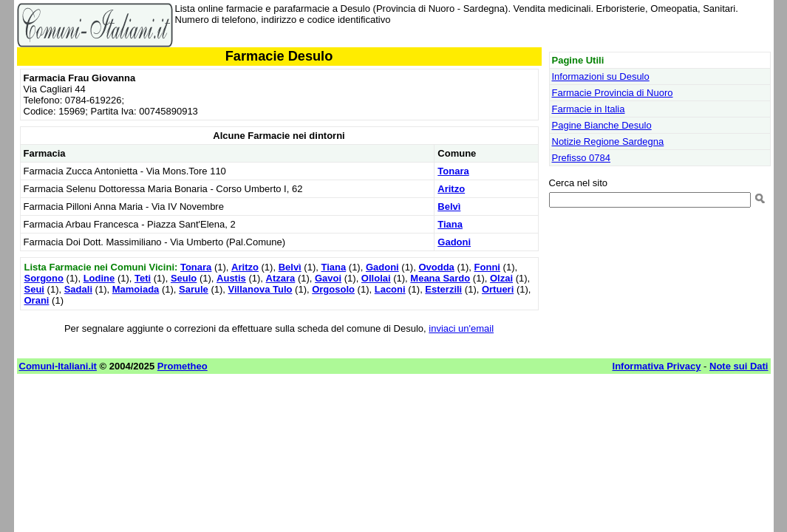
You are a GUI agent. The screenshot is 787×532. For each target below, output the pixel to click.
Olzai (501, 278)
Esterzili (443, 289)
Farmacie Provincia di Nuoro (613, 93)
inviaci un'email (461, 328)
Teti (143, 278)
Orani (37, 300)
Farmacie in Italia (589, 109)
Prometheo (183, 366)
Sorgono (44, 278)
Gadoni (454, 242)
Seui (34, 289)
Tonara (453, 171)
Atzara (281, 278)
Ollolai (376, 278)
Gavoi (328, 278)
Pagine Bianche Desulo (602, 125)
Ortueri (498, 289)
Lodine (99, 278)
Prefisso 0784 (582, 158)
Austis (231, 278)
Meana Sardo (440, 278)
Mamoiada (136, 289)
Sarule (194, 289)
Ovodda (436, 267)
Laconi (390, 289)
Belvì (449, 207)
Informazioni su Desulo (601, 76)
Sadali (78, 289)
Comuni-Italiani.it (58, 366)
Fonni (487, 267)
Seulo (184, 278)
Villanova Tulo (260, 289)
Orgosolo (333, 289)
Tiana (450, 224)
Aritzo (451, 189)
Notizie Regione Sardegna (608, 141)
